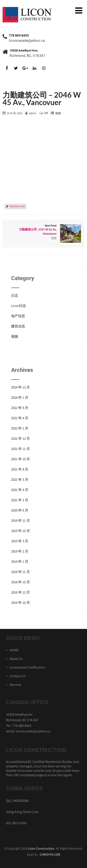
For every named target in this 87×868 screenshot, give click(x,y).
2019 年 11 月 (21, 520)
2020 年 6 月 (20, 510)
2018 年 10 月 (21, 582)
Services (15, 684)
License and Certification (27, 667)
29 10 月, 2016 (14, 113)
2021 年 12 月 (21, 438)
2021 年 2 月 (20, 500)
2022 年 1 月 (20, 428)
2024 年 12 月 (21, 387)
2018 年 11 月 (21, 572)
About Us (16, 659)
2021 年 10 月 (21, 459)
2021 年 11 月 (21, 449)
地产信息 (18, 316)
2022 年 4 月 (20, 418)
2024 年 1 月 (20, 397)
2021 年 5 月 (20, 479)
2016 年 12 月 (21, 592)
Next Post (43, 230)
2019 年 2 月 (20, 551)
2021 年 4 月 (20, 490)
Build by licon (18, 206)
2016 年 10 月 (21, 602)
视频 (58, 113)
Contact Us (18, 676)
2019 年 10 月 (21, 531)
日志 (15, 295)
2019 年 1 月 (20, 561)
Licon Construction (41, 848)
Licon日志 (19, 306)
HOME (14, 650)
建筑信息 (18, 326)
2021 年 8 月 (20, 469)
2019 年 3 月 (20, 541)
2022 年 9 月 (20, 408)
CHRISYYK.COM (50, 854)
